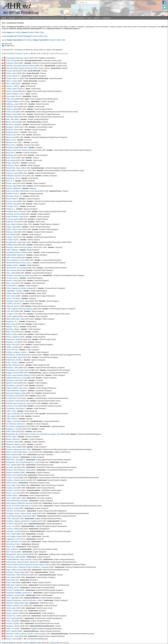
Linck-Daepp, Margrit (14, 536)
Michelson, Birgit (12, 329)
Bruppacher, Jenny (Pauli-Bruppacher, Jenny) (23, 462)
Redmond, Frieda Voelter (15, 572)
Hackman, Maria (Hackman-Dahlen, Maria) (22, 247)
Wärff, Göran (11, 431)
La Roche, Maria (12, 524)
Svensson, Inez (12, 406)
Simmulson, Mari (12, 380)
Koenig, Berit (11, 286)
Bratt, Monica (11, 160)
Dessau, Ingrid (12, 186)
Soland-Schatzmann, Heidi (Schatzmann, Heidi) (24, 600)
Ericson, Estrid (12, 201)
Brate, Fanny (11, 158)
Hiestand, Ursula (12, 508)
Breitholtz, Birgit (12, 165)
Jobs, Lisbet (11, 273)
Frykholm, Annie (12, 222)
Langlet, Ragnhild (13, 293)
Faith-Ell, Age (11, 204)
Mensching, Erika (13, 544)
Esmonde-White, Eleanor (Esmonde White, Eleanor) (25, 68)
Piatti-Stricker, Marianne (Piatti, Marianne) (22, 562)
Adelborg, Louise (12, 104)
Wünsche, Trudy (12, 636)
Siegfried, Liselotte (13, 595)
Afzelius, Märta (12, 109)
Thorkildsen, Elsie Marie (15, 408)
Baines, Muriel (11, 639)
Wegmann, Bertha (13, 626)
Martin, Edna (11, 324)
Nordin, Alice (11, 344)
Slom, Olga (10, 598)
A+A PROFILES (24, 18)
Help (89, 18)
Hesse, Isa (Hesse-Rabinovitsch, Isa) (20, 506)
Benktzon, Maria (12, 130)
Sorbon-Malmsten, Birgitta (16, 391)
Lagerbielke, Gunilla (14, 291)
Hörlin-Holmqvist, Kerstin (15, 260)
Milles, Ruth (10, 332)
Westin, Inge (11, 437)
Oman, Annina (11, 350)
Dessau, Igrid (11, 183)
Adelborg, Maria (12, 107)
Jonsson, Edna (12, 278)
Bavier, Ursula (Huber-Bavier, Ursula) (20, 452)
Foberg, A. (10, 209)
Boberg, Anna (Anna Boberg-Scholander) (21, 150)
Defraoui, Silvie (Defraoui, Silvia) (18, 470)
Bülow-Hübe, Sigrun (14, 168)
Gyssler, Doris (11, 495)
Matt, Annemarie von (14, 541)
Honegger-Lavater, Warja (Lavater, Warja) (22, 513)
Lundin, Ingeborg (12, 316)
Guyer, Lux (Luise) (13, 493)
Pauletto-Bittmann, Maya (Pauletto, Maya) (22, 559)
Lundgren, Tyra (12, 314)
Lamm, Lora (11, 526)
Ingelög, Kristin (12, 265)
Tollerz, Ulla (10, 411)
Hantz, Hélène (11, 498)
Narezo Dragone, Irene (15, 94)
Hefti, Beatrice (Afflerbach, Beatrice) (19, 503)
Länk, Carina (11, 296)
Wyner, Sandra (12, 81)
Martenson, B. (11, 321)
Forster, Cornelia (12, 478)
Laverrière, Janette (13, 531)
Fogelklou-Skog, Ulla (14, 211)
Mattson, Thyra (12, 327)
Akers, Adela (11, 83)
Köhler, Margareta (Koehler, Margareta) (21, 288)
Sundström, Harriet (13, 401)
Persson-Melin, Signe (14, 357)
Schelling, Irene (12, 588)
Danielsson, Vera (12, 178)
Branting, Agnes (12, 155)
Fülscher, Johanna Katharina (17, 480)
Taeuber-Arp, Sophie (14, 616)
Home (4, 18)
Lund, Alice (10, 311)
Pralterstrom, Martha (14, 360)
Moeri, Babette (12, 549)
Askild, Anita (11, 112)
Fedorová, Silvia (12, 63)
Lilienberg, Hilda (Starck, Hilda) (18, 301)
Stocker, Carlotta (12, 611)
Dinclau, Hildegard (13, 188)
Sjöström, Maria (12, 383)
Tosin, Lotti (10, 621)
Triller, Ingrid (11, 416)
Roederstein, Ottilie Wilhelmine (18, 575)
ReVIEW (12, 18)
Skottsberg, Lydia (13, 385)
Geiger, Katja (11, 227)
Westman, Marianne (14, 444)
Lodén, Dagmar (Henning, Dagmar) (19, 309)
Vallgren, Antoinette (13, 421)
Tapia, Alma (10, 99)
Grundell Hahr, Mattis (14, 242)
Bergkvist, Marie (12, 132)
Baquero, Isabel (12, 86)
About (97, 18)
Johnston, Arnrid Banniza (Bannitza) (19, 275)
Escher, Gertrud (12, 475)
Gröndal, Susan (12, 240)
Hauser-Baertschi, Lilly (14, 501)
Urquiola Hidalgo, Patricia (16, 101)
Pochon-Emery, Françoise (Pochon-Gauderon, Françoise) (27, 567)
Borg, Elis (10, 153)
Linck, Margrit (11, 534)
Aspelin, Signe (11, 114)
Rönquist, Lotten (12, 367)
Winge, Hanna (11, 447)
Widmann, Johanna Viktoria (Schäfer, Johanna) (24, 634)
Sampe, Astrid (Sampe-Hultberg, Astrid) (21, 375)
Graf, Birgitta (11, 234)
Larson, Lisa (11, 298)
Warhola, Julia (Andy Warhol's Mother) (20, 66)
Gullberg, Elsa (11, 245)
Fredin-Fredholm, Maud (15, 217)
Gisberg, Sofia (11, 232)
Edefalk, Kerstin (12, 194)
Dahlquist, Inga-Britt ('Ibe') (16, 176)
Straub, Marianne (13, 613)
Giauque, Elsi (11, 488)
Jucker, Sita (10, 518)
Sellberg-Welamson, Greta (16, 378)
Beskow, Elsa (11, 135)
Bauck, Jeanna (12, 122)
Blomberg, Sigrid (12, 147)
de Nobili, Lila (11, 467)
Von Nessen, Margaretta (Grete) (18, 426)
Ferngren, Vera (12, 206)
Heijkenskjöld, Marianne (15, 255)
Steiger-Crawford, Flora (15, 605)
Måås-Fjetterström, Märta (15, 319)
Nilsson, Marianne (13, 337)
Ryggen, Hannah (12, 373)
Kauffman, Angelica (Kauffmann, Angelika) (22, 521)
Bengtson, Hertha (13, 127)
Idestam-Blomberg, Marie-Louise (18, 263)
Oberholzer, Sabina (13, 557)
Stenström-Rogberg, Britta (16, 393)
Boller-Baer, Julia (12, 460)
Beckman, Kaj (11, 124)
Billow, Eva (10, 137)
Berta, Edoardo (12, 454)
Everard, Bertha (12, 71)
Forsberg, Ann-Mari (13, 214)
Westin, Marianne (13, 439)
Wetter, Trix (10, 628)
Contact (107, 18)
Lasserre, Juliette (12, 529)
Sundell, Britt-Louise (14, 398)
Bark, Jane (10, 119)
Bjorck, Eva (10, 140)
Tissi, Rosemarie (12, 618)
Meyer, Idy (10, 547)
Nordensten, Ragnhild (14, 339)
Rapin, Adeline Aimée (14, 570)
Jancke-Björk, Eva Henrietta (16, 268)
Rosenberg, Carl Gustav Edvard (18, 370)
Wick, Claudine (12, 631)
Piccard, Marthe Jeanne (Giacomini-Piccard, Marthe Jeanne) (29, 565)
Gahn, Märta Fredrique (15, 224)
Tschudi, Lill (10, 623)
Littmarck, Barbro (12, 306)
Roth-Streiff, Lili (12, 580)
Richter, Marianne (13, 365)
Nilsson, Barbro (12, 334)
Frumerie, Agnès (12, 219)
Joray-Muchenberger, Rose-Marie (19, 516)
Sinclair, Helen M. (13, 78)
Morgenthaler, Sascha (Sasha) (17, 554)
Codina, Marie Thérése (15, 89)
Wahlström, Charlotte (14, 429)
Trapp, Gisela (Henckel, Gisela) (18, 414)
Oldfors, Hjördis (12, 347)
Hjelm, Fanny (11, 257)
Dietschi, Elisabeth (13, 472)
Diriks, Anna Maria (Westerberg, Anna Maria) (23, 191)
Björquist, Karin (12, 142)
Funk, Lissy (10, 60)
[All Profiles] (14, 32)
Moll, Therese (11, 552)
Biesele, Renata (12, 457)
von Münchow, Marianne (15, 424)
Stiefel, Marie (11, 608)
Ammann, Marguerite (14, 449)
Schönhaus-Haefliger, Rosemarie (18, 593)
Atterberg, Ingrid (12, 117)
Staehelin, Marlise (13, 603)
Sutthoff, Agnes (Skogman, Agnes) (19, 403)
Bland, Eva (10, 145)
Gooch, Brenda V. (13, 76)
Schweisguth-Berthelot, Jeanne (18, 58)
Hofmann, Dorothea (13, 511)
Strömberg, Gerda (13, 396)
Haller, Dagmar (12, 250)
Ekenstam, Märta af (13, 196)
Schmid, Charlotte (13, 590)
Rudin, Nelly (11, 582)
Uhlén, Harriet (11, 419)
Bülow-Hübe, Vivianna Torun (17, 170)
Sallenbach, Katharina (14, 585)
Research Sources (76, 18)
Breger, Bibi (10, 163)
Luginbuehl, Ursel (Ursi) (15, 539)
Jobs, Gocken (11, 270)
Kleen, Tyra (10, 283)
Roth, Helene (11, 577)
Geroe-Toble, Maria (13, 485)
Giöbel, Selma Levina (14, 229)
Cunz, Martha (11, 465)
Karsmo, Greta (12, 281)
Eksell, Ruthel (11, 199)
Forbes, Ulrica (11, 73)
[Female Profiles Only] (33, 32)
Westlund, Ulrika (12, 442)
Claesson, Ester (12, 173)
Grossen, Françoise (13, 490)
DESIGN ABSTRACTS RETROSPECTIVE (48, 18)
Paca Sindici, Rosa (13, 96)
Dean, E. (9, 181)
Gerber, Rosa (11, 483)
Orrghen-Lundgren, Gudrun (16, 352)
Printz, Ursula (11, 362)
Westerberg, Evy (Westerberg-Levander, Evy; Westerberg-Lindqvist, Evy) (33, 434)
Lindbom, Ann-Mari (13, 304)
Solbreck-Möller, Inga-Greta (16, 388)
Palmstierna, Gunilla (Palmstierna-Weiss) (21, 355)
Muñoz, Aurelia (12, 91)
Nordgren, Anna (12, 342)
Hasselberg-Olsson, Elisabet (17, 252)
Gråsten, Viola (11, 237)
